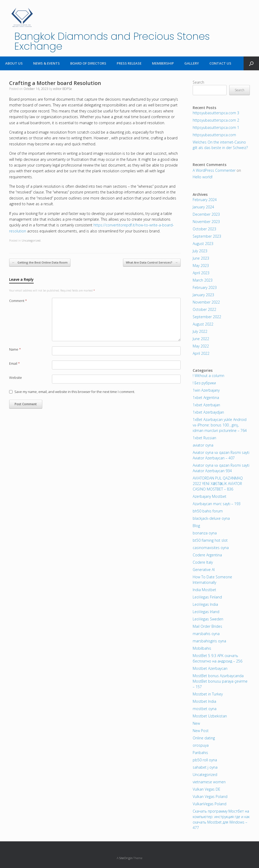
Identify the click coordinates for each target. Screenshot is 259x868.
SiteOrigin (126, 858)
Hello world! (203, 177)
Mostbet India (204, 701)
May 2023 (201, 265)
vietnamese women (209, 782)
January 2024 (203, 207)
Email (14, 363)
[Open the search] (251, 63)
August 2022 (203, 324)
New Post (201, 731)
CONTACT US (220, 63)
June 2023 (201, 258)
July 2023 (200, 251)
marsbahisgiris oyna (209, 641)
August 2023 (203, 244)
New (196, 723)
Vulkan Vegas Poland (210, 796)
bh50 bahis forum (208, 511)
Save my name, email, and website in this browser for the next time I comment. (75, 392)
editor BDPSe (63, 89)
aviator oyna (203, 445)
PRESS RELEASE (129, 63)
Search (198, 82)
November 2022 (206, 302)
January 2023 (203, 295)
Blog (196, 526)
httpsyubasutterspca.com (214, 135)
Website (16, 378)
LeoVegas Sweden (208, 619)
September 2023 (207, 236)
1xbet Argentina (206, 398)
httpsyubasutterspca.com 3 (216, 113)
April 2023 (201, 273)
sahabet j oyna (205, 767)
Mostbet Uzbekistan (210, 716)
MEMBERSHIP (163, 63)
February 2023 (205, 287)
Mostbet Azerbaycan (210, 668)
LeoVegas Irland (206, 612)
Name (15, 349)
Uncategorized (31, 240)
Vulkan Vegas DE (207, 789)
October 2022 (204, 309)
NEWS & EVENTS (46, 63)
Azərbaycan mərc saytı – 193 (217, 504)
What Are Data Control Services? (152, 263)
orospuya (201, 745)
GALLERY (192, 63)
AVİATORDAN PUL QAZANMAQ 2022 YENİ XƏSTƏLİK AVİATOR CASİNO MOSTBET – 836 (218, 484)
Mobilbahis (202, 648)
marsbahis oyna (206, 634)
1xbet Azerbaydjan (208, 412)
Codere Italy (203, 562)
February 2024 (205, 200)
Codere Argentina (207, 555)
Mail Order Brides (207, 626)
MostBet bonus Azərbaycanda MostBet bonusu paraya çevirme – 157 (220, 681)
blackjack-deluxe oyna (211, 518)
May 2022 (201, 346)
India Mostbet (204, 590)
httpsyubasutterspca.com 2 (216, 120)
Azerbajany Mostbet (210, 496)
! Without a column (208, 376)
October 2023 (204, 229)
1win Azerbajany (206, 390)
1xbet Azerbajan (206, 405)
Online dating (204, 738)
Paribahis (200, 753)
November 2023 (206, 222)
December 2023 (206, 214)
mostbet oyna (205, 709)
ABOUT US (14, 63)
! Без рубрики (204, 383)
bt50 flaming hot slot (210, 540)
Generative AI (204, 570)
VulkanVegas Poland (210, 804)
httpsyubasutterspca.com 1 (216, 127)
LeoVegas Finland (207, 597)
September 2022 (207, 317)
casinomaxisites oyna (211, 548)
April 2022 (201, 353)
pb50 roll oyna (205, 760)
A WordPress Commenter (214, 170)
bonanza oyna (205, 533)
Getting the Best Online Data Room (40, 263)
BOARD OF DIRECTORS (88, 63)
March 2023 (203, 280)
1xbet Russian (204, 438)
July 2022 (200, 331)
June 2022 (201, 339)
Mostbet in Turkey (208, 694)
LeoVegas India (205, 604)
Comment (18, 301)
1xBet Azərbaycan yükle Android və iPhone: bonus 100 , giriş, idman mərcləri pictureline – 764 (220, 425)
